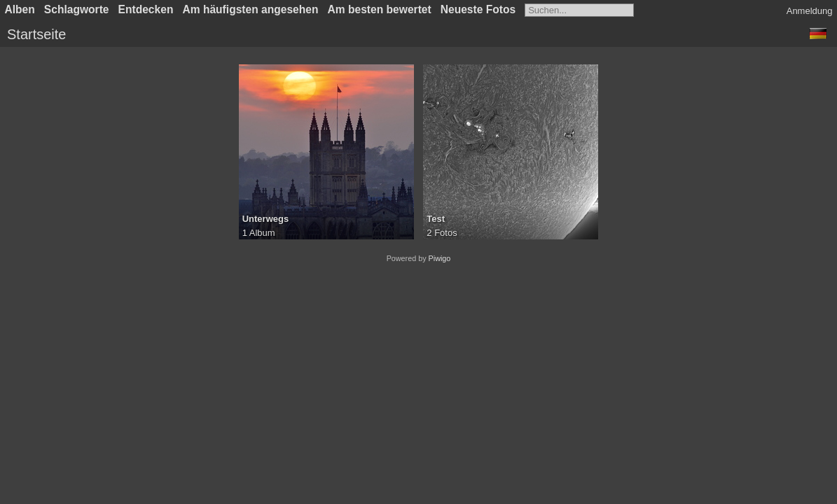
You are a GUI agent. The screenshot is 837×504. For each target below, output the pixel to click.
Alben (20, 9)
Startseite (36, 34)
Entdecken (146, 9)
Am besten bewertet (380, 9)
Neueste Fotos (478, 9)
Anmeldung (810, 11)
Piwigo (440, 258)
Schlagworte (77, 9)
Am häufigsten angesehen (250, 9)
